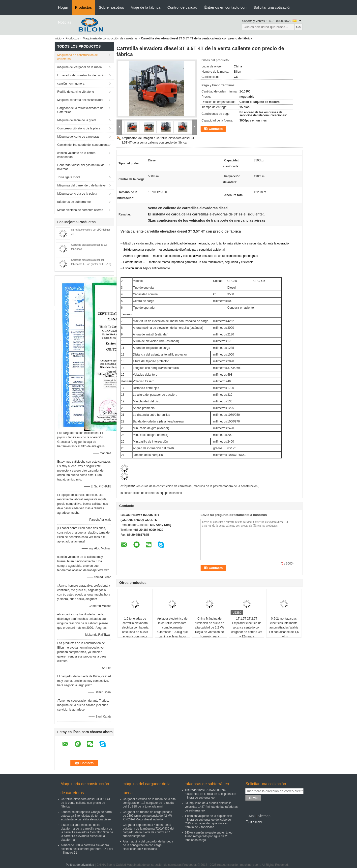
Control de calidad (182, 7)
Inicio (58, 38)
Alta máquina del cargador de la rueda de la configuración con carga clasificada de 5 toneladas (148, 845)
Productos (84, 7)
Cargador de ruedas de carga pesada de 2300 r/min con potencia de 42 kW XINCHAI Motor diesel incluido (147, 816)
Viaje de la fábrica (146, 7)
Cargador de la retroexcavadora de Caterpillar (80, 110)
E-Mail (250, 816)
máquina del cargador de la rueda (79, 67)
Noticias (65, 22)
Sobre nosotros (111, 7)
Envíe (253, 798)
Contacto (216, 129)
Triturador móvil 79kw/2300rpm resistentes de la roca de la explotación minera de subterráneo (210, 794)
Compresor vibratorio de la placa (79, 128)
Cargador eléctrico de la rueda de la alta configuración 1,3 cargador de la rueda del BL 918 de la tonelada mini (149, 803)
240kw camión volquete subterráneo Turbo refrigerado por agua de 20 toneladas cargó (209, 836)
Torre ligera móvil (69, 177)
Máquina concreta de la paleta (77, 194)
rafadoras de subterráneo (74, 202)
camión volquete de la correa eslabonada (76, 155)
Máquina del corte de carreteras (78, 137)
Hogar (63, 7)
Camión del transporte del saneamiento (83, 145)
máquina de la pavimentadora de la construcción (226, 486)
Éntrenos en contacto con (225, 7)
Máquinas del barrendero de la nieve (81, 185)
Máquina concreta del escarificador (80, 100)
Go (298, 27)
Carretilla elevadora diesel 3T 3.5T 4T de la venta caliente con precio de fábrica (86, 803)
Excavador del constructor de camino (82, 75)
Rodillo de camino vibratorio (76, 92)
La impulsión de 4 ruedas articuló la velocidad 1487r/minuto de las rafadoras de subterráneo (211, 807)
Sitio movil (254, 822)
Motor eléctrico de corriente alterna (80, 210)
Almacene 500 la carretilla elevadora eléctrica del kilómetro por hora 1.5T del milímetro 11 (87, 849)
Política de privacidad (80, 865)
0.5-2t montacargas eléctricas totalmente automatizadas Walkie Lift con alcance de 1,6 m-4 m (284, 628)
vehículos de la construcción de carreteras (164, 486)
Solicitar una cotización (272, 7)
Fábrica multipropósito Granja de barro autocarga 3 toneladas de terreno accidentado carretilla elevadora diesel (86, 816)
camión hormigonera (71, 84)
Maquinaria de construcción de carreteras (110, 38)
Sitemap (264, 816)
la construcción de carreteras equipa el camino (151, 493)
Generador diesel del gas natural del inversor (81, 167)
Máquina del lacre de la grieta (77, 120)
